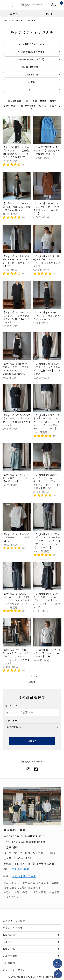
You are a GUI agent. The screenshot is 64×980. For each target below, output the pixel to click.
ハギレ (32, 82)
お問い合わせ (10, 949)
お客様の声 (9, 935)
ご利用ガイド (10, 942)
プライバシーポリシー (15, 970)
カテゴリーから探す (14, 921)
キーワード (11, 706)
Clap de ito (32, 74)
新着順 (53, 101)
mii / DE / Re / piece (32, 44)
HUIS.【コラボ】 (32, 67)
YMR (31, 90)
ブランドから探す (13, 928)
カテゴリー (11, 720)
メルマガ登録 (10, 956)
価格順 (43, 101)
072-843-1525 (21, 869)
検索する (32, 741)
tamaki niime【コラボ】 (32, 59)
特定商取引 (9, 963)
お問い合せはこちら (24, 876)
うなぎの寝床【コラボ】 (32, 52)
